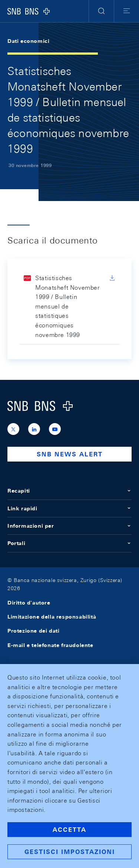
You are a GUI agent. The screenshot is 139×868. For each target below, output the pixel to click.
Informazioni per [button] (69, 526)
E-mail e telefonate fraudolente (50, 645)
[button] (101, 11)
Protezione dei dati (33, 631)
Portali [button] (69, 543)
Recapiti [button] (69, 491)
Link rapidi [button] (69, 508)
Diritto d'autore (29, 603)
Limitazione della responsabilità (52, 617)
